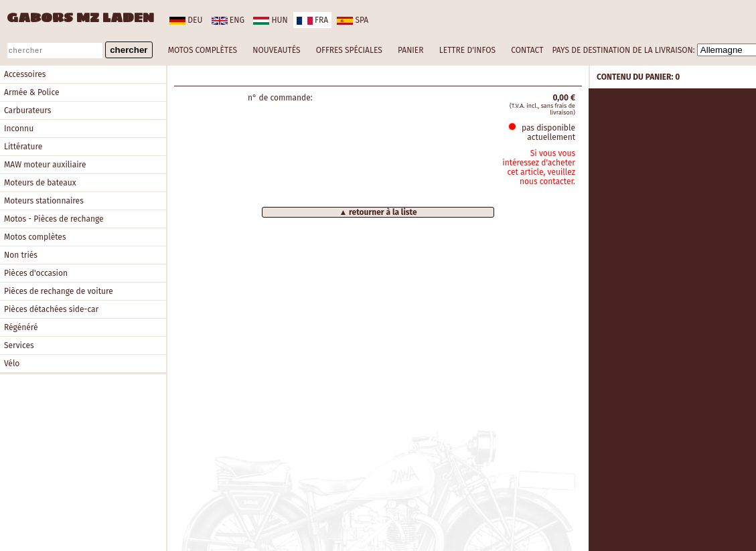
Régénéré (21, 327)
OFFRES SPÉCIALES (349, 50)
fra (312, 20)
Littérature (23, 147)
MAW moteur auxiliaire (45, 165)
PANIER (411, 50)
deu (186, 20)
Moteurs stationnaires (44, 201)
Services (19, 345)
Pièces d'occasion (36, 273)
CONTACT (527, 50)
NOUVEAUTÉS (276, 50)
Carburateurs (27, 110)
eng (228, 20)
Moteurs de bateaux (40, 183)
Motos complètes (35, 237)
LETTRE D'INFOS (467, 50)
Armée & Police (32, 92)
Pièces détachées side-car (51, 309)
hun (270, 20)
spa (353, 20)
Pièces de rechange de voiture (59, 291)
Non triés (21, 255)
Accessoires (25, 74)
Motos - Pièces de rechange (54, 219)
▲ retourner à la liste (378, 212)
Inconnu (19, 129)
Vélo (12, 364)
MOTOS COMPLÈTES (203, 50)
